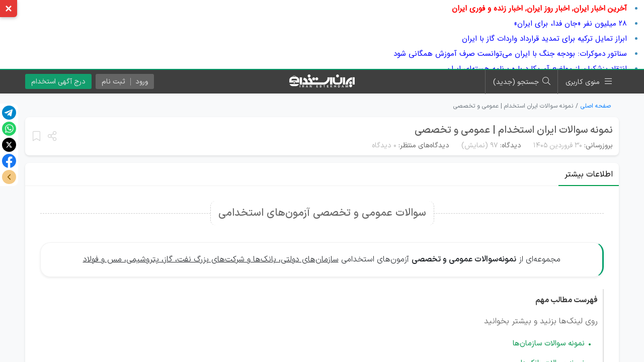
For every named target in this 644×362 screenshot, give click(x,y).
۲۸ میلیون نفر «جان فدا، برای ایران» (570, 24)
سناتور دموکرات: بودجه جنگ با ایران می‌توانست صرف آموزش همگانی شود (510, 54)
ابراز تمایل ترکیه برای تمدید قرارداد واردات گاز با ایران (544, 39)
